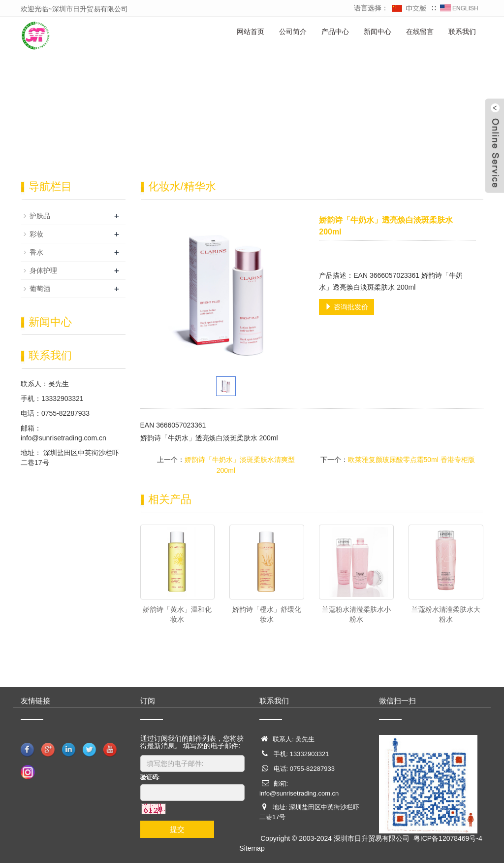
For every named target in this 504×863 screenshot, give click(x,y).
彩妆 (36, 234)
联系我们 (462, 32)
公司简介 (293, 32)
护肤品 (40, 216)
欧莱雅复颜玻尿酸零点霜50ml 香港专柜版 (411, 460)
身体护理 (43, 270)
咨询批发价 (346, 307)
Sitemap (252, 848)
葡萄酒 (40, 289)
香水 (36, 252)
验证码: (150, 777)
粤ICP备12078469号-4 (448, 838)
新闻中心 (378, 32)
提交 (177, 829)
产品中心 (335, 32)
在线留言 (420, 32)
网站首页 (251, 32)
